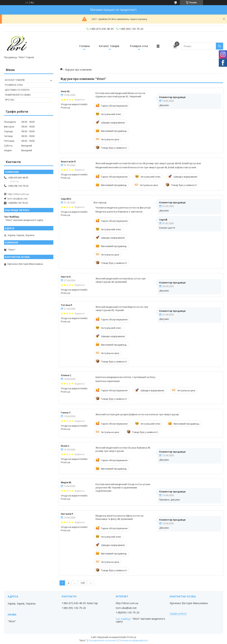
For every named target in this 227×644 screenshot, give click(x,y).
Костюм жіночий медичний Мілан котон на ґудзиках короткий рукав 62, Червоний (120, 95)
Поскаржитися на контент (103, 640)
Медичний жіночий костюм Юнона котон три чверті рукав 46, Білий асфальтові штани (146, 167)
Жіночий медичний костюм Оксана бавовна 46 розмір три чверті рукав (123, 449)
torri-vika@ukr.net (17, 199)
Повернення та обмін (18, 95)
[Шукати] (220, 46)
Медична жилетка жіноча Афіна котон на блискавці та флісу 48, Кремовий (119, 517)
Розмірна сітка (139, 46)
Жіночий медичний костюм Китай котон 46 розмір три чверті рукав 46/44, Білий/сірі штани (148, 163)
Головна (84, 46)
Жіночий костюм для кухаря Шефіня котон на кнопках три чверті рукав (137, 414)
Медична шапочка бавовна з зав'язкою (119, 212)
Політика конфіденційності (134, 640)
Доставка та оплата (17, 90)
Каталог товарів (109, 46)
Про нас (10, 100)
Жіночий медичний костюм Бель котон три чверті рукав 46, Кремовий (121, 280)
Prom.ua (132, 637)
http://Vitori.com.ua (18, 194)
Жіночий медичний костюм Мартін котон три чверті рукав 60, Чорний (122, 308)
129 (83, 583)
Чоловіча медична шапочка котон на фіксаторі (123, 208)
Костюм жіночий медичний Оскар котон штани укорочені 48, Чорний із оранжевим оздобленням (123, 487)
